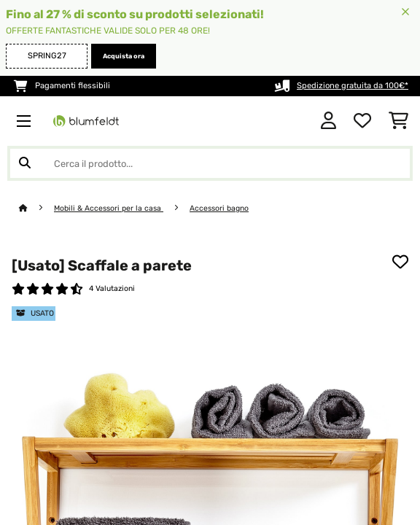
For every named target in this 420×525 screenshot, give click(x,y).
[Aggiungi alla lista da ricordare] (400, 262)
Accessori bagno (219, 208)
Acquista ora (124, 56)
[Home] (36, 208)
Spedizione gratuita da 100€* (353, 86)
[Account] (328, 121)
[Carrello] (398, 121)
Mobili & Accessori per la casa (109, 208)
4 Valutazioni (112, 288)
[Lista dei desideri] (362, 121)
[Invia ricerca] (25, 163)
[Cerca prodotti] (210, 163)
